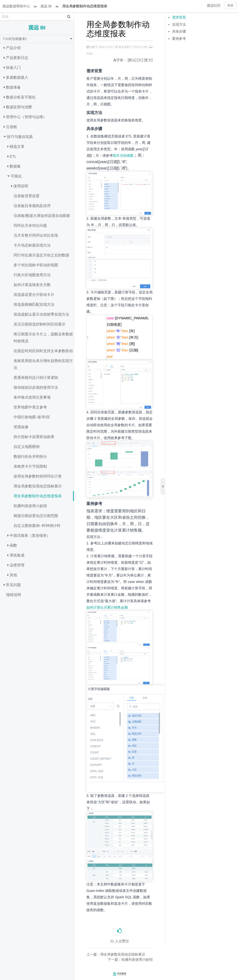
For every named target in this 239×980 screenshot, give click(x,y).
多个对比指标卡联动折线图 (36, 265)
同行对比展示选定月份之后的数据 (41, 255)
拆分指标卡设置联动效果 (34, 437)
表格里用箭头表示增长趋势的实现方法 (43, 364)
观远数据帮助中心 (16, 6)
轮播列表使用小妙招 (30, 506)
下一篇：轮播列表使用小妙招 (130, 960)
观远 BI (46, 6)
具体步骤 (179, 31)
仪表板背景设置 (27, 196)
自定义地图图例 (27, 447)
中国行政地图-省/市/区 (32, 417)
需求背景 (179, 17)
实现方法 (179, 24)
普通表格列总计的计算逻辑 (36, 377)
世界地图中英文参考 (30, 407)
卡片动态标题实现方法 (32, 245)
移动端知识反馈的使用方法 (36, 387)
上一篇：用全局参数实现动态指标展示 (116, 954)
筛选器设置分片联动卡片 (34, 295)
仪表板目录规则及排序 (32, 206)
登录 (230, 5)
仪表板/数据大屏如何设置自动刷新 (42, 216)
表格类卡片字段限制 (30, 466)
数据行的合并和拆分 (30, 456)
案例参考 (179, 38)
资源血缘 (21, 427)
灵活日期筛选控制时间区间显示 (40, 324)
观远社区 (214, 5)
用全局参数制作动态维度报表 (85, 6)
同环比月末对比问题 (30, 225)
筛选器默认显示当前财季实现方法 (41, 314)
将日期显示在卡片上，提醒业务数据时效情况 (43, 337)
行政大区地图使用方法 (32, 275)
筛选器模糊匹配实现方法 (34, 304)
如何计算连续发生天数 (32, 285)
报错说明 (14, 595)
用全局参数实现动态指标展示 (38, 486)
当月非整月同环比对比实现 (36, 235)
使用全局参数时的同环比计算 (38, 476)
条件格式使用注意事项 (32, 397)
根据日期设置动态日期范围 (36, 516)
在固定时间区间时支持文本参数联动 (43, 351)
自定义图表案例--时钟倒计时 (37, 526)
